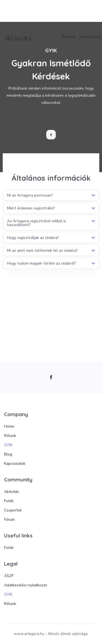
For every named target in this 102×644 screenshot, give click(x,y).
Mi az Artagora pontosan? (30, 200)
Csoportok (13, 510)
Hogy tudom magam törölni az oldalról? (42, 268)
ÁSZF (9, 576)
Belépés (69, 37)
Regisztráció (90, 37)
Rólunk (10, 436)
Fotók (9, 501)
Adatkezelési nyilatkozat (25, 585)
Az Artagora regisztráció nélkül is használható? (37, 227)
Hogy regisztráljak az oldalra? (33, 242)
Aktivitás (12, 492)
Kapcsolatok (15, 464)
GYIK (8, 445)
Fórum (9, 520)
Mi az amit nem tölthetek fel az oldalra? (42, 255)
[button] (51, 200)
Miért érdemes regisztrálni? (31, 212)
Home (9, 426)
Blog (8, 454)
